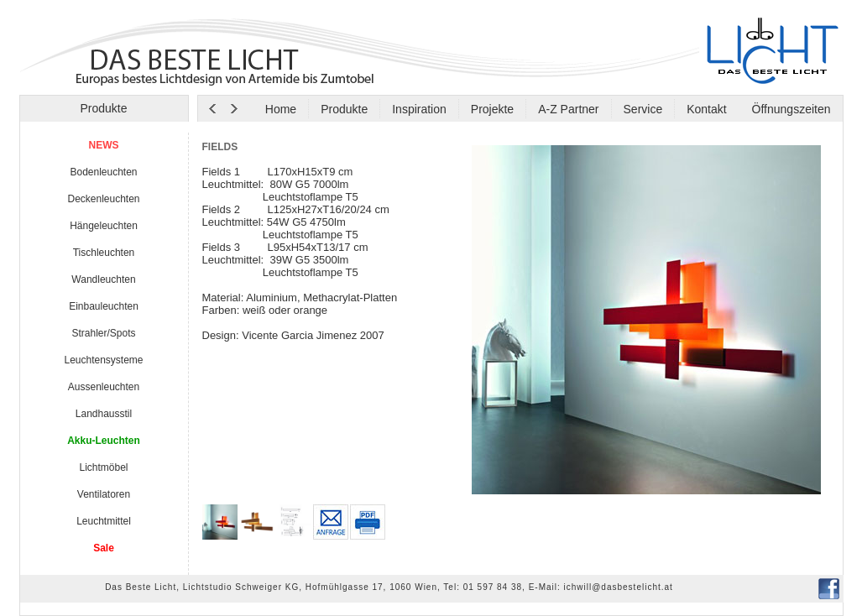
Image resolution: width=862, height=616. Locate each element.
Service (643, 109)
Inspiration (419, 109)
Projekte (492, 109)
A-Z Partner (568, 109)
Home (281, 109)
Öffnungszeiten (790, 109)
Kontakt (706, 109)
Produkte (344, 109)
